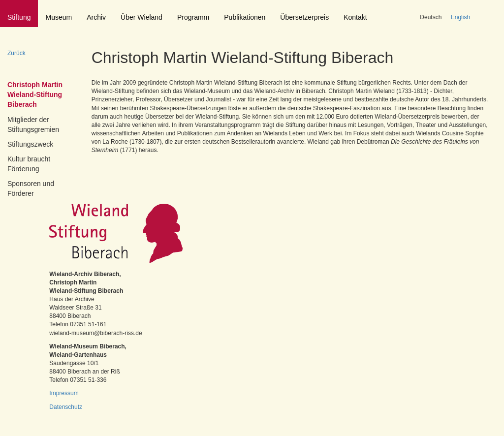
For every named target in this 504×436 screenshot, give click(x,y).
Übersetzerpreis (304, 17)
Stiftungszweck (30, 144)
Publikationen (245, 17)
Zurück (16, 53)
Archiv (96, 17)
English (460, 17)
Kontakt (355, 17)
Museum (59, 17)
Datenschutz (66, 407)
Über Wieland (142, 17)
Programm (193, 17)
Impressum (64, 393)
